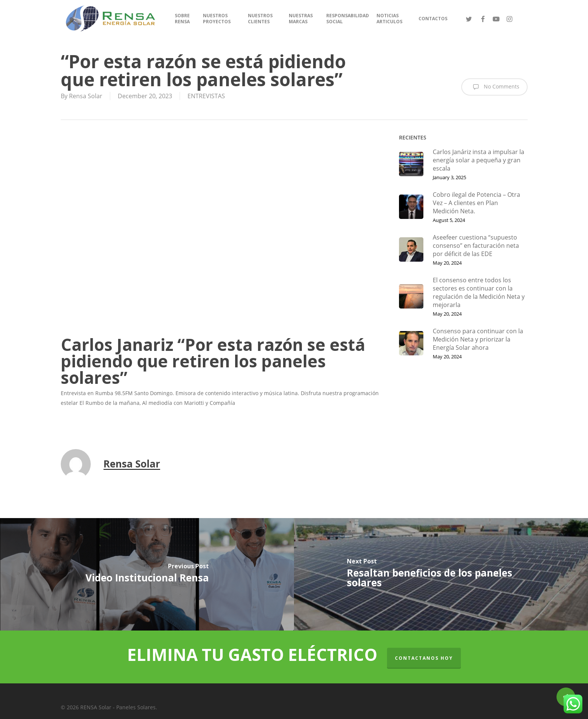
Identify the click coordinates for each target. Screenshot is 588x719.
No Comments (494, 87)
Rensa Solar (86, 96)
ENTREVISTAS (206, 96)
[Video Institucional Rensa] (147, 574)
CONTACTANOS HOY (424, 658)
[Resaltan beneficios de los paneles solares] (441, 574)
